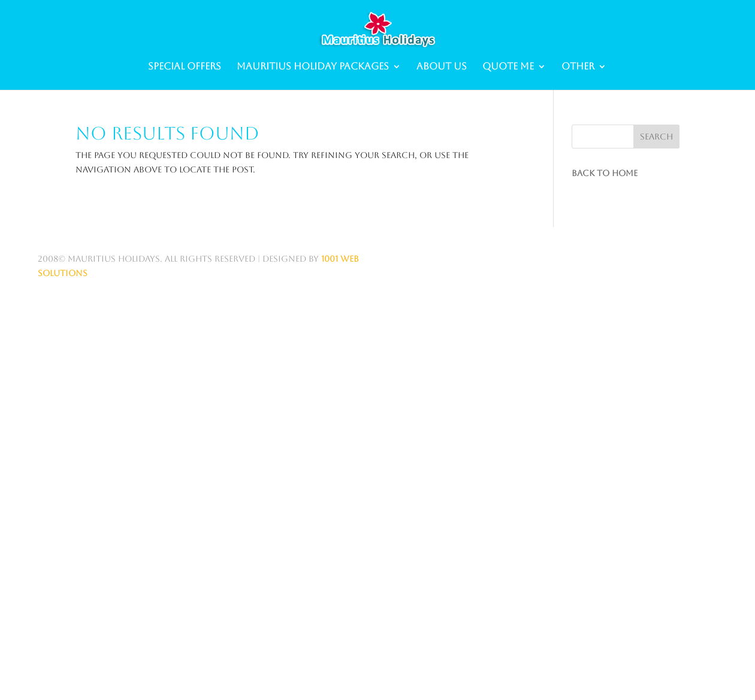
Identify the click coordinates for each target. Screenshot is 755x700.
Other (578, 67)
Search (656, 137)
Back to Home (605, 173)
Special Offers (185, 67)
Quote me (508, 67)
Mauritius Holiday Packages (313, 67)
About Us (442, 67)
